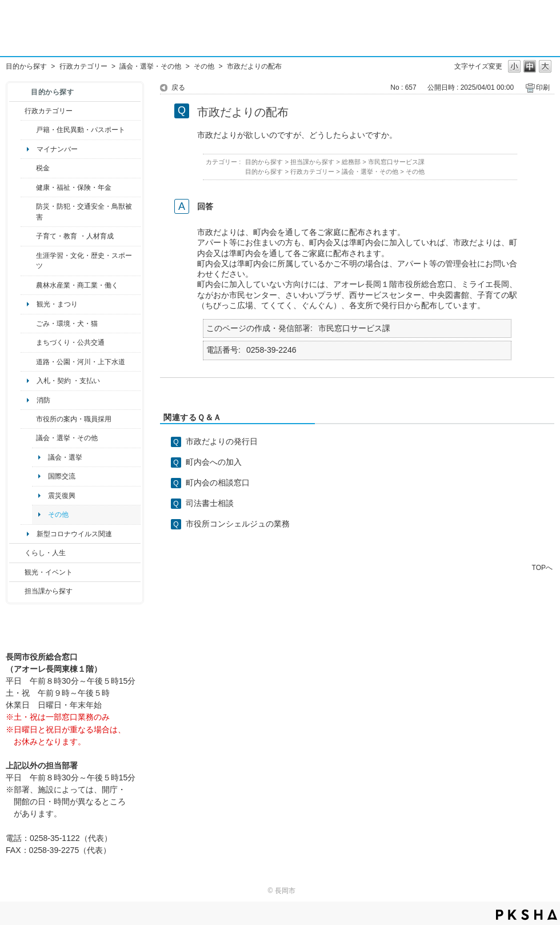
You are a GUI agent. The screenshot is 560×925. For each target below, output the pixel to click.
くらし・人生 (45, 553)
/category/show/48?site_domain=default (28, 236)
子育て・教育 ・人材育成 (75, 236)
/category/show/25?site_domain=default (28, 212)
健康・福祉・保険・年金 (74, 188)
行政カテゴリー (83, 66)
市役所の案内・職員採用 (74, 419)
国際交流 (62, 476)
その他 (204, 66)
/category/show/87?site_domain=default (28, 362)
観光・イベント (49, 572)
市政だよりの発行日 (222, 441)
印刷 (543, 87)
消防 (43, 400)
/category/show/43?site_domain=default (28, 261)
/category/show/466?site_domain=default (28, 438)
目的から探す (26, 66)
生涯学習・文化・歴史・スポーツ (84, 261)
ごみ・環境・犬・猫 (67, 324)
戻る (178, 87)
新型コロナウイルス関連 (74, 534)
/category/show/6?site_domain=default (28, 342)
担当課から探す (49, 591)
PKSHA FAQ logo (527, 915)
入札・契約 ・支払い (68, 381)
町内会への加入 (214, 462)
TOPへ (542, 567)
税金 (43, 168)
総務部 (351, 162)
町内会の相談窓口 (218, 483)
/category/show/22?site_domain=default (28, 324)
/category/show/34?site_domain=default (28, 285)
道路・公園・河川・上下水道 (81, 362)
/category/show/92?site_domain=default (28, 168)
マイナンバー (57, 149)
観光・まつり (57, 304)
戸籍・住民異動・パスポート (81, 130)
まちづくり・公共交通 (70, 342)
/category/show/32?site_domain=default (28, 419)
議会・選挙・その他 (150, 66)
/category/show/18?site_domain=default (17, 572)
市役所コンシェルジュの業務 (238, 524)
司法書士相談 (210, 503)
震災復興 (62, 496)
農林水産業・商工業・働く (77, 285)
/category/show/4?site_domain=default (28, 188)
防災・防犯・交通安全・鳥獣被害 (84, 212)
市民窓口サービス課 (396, 162)
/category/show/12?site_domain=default (17, 553)
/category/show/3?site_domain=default (17, 111)
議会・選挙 (65, 457)
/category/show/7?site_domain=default (28, 130)
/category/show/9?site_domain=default (17, 591)
